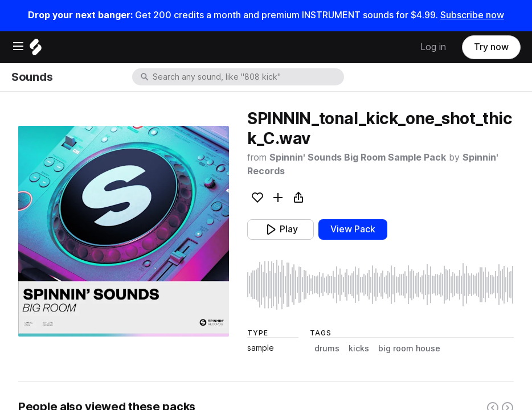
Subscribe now (472, 15)
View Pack (353, 229)
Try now (491, 47)
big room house (409, 348)
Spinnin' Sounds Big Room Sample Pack (358, 157)
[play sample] (380, 285)
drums (327, 348)
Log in (433, 47)
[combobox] (247, 77)
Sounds (32, 77)
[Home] (36, 50)
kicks (359, 348)
